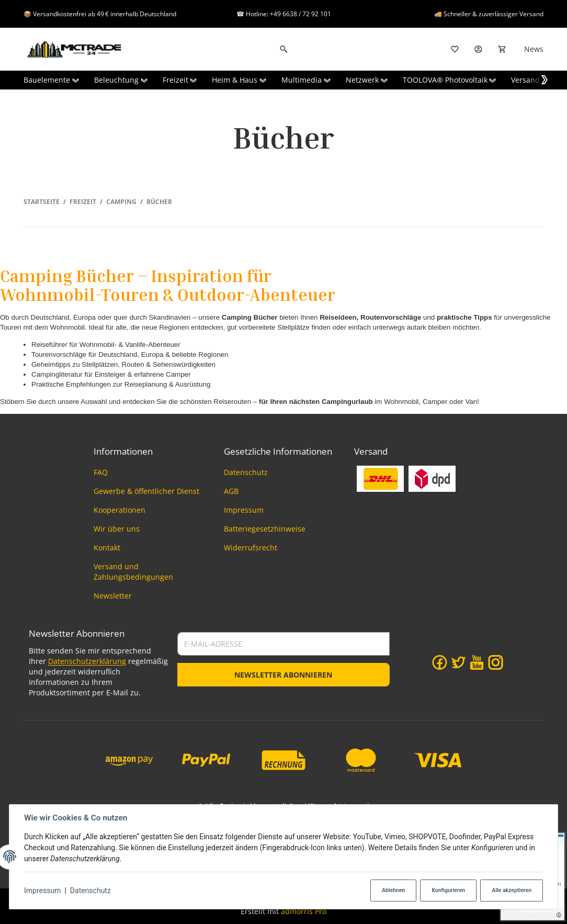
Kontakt (107, 548)
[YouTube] (477, 662)
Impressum (42, 891)
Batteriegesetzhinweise (265, 529)
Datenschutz (90, 891)
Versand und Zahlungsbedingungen (133, 572)
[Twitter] (458, 662)
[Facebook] (440, 662)
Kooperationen (120, 510)
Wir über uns (117, 529)
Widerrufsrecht (251, 548)
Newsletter (113, 596)
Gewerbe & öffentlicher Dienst (146, 491)
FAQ (101, 472)
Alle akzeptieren (512, 890)
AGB (231, 491)
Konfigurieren (448, 890)
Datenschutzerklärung (87, 661)
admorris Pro (304, 911)
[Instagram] (496, 662)
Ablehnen (394, 890)
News (534, 49)
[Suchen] (284, 49)
